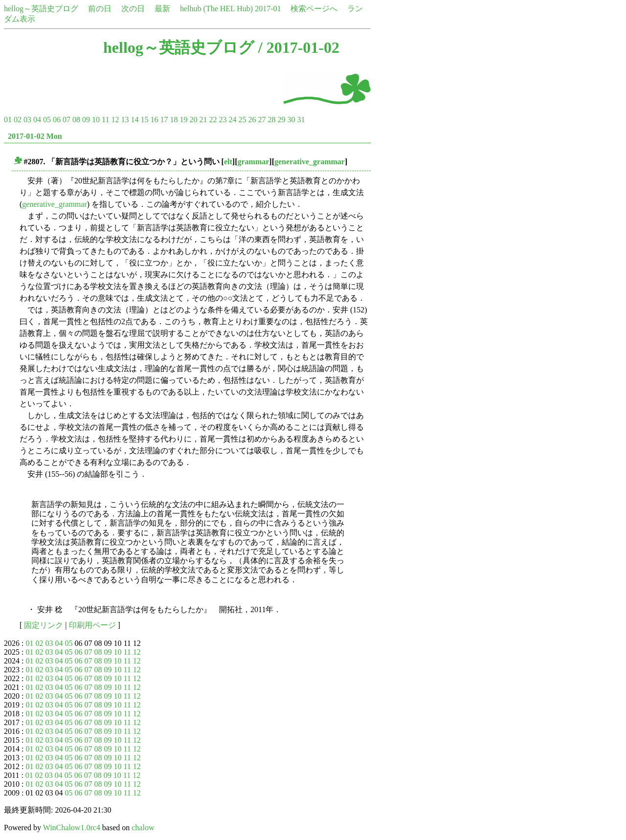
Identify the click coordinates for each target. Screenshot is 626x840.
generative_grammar (310, 162)
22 (213, 120)
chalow (143, 828)
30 (291, 120)
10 (96, 120)
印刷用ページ (92, 625)
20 (193, 120)
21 (203, 120)
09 (86, 120)
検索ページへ (314, 9)
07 (67, 120)
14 (134, 120)
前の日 (100, 9)
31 (301, 120)
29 (281, 120)
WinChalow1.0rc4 (72, 828)
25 (242, 120)
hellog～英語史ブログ (41, 9)
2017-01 (268, 9)
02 (18, 120)
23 (223, 120)
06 (57, 120)
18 (174, 120)
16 (154, 120)
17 (164, 120)
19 (183, 120)
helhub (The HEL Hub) (216, 9)
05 (47, 120)
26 (252, 120)
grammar (253, 162)
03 (27, 120)
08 (76, 120)
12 (115, 120)
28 (271, 120)
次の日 (133, 9)
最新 (162, 9)
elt (228, 162)
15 (144, 120)
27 (262, 120)
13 (125, 120)
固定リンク (44, 625)
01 (8, 120)
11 (105, 120)
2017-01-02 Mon (35, 136)
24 (232, 120)
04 (37, 120)
